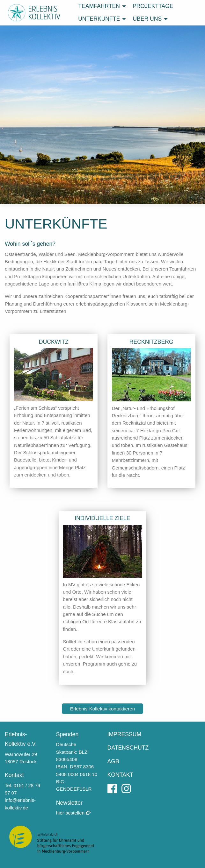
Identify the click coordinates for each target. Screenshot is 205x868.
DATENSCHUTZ (128, 748)
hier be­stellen (73, 813)
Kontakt (14, 775)
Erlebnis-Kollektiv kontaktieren (102, 709)
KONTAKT (121, 775)
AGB (113, 761)
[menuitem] (100, 6)
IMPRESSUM (124, 734)
